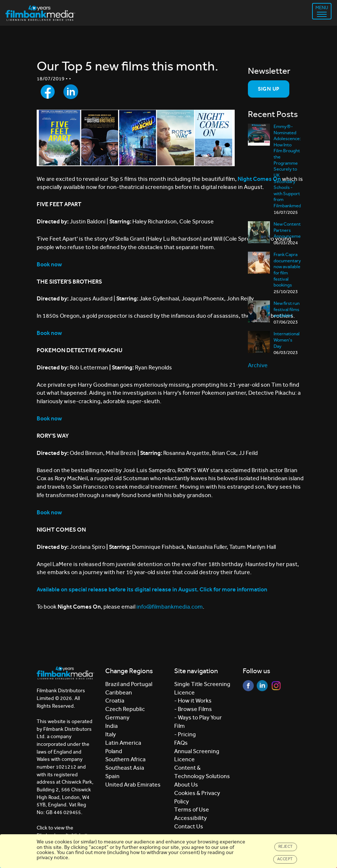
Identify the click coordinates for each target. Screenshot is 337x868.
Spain (112, 776)
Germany (117, 717)
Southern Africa (125, 759)
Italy (111, 734)
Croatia (115, 701)
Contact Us (189, 826)
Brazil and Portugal (129, 684)
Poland (114, 751)
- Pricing (185, 734)
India (111, 726)
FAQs (181, 743)
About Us (186, 785)
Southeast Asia (125, 768)
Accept (285, 859)
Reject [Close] (286, 847)
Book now (49, 418)
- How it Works (193, 701)
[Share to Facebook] (48, 92)
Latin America (123, 743)
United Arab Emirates (133, 785)
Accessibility (191, 818)
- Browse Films (193, 709)
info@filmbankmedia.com (170, 607)
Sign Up (269, 89)
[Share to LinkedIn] (71, 92)
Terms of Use (192, 809)
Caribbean (119, 692)
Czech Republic (125, 709)
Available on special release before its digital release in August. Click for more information (152, 589)
